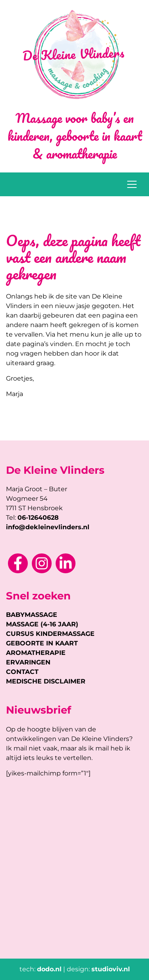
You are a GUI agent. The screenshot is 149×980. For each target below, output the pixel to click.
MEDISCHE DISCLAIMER (46, 681)
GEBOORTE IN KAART (42, 643)
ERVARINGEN (28, 662)
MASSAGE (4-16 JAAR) (42, 624)
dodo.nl (49, 969)
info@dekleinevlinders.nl (48, 527)
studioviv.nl (111, 969)
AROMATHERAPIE (36, 653)
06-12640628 (38, 518)
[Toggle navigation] (132, 184)
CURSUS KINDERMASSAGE (50, 634)
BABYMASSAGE (32, 615)
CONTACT (22, 672)
